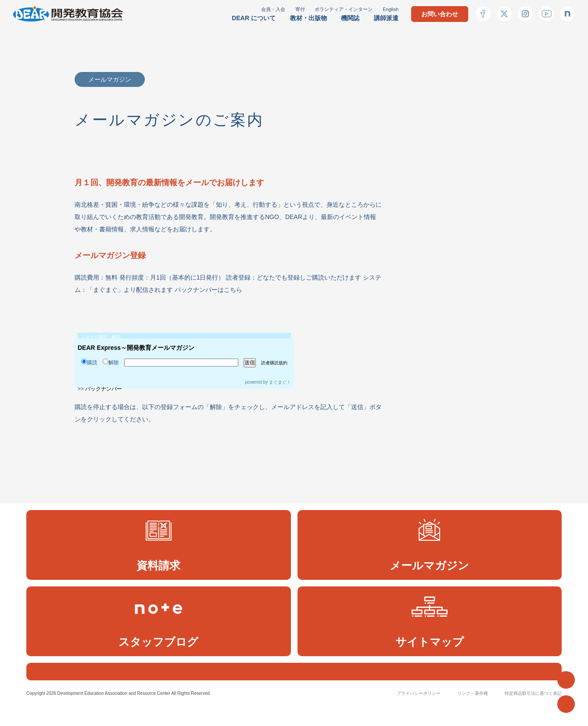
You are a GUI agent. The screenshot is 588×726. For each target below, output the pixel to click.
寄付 (300, 9)
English (391, 9)
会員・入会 (273, 9)
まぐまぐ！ (280, 382)
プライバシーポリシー (419, 713)
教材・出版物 (308, 18)
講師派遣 (386, 18)
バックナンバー (104, 389)
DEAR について (254, 18)
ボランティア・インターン (344, 9)
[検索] (284, 681)
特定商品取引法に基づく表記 (533, 713)
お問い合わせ (440, 14)
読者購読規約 (274, 363)
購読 (89, 363)
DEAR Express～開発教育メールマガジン (136, 348)
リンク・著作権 (473, 713)
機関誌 (350, 18)
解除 (111, 363)
